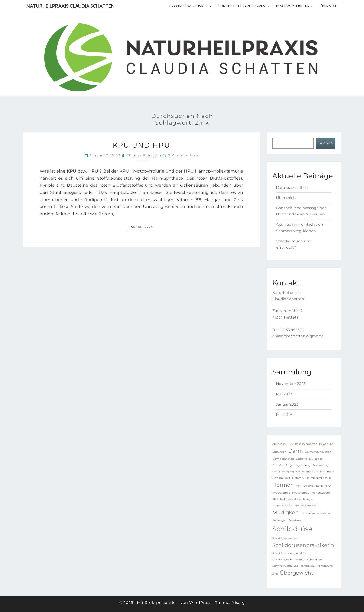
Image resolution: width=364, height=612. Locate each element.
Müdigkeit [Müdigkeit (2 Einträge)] (285, 512)
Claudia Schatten (144, 155)
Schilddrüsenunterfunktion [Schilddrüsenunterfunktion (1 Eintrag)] (289, 553)
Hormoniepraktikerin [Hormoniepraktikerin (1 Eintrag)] (309, 486)
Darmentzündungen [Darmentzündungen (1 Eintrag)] (318, 452)
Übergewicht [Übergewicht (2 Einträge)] (297, 573)
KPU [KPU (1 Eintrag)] (275, 499)
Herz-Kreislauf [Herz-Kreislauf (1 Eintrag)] (281, 478)
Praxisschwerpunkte (188, 6)
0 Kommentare (183, 155)
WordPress (200, 603)
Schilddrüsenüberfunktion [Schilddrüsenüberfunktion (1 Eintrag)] (289, 560)
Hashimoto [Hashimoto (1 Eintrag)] (327, 472)
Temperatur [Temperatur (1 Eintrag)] (308, 566)
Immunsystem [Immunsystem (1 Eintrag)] (321, 493)
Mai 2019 (284, 415)
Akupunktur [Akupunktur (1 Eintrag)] (280, 444)
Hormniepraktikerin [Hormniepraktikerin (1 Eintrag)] (318, 478)
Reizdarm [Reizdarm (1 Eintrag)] (295, 520)
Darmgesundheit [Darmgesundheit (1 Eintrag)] (283, 459)
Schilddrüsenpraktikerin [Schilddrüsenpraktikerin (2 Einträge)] (303, 545)
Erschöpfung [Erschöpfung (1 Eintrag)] (320, 465)
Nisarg (238, 603)
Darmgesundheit (292, 187)
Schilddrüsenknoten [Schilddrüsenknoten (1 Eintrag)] (285, 538)
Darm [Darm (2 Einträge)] (296, 451)
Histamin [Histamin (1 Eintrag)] (298, 478)
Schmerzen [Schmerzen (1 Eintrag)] (314, 560)
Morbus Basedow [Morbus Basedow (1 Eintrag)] (305, 506)
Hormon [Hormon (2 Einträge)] (283, 485)
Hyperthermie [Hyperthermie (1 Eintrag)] (281, 493)
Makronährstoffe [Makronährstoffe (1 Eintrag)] (291, 499)
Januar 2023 (287, 404)
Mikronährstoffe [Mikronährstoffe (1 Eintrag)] (282, 506)
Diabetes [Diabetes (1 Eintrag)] (302, 459)
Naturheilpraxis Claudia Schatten (70, 6)
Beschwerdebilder (293, 6)
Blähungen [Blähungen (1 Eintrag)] (279, 452)
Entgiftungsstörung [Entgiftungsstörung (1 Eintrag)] (298, 465)
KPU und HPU (141, 145)
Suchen (326, 143)
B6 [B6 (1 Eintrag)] (291, 444)
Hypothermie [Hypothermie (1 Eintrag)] (301, 493)
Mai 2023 (284, 394)
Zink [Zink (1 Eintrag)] (275, 574)
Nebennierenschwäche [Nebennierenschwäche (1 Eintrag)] (315, 513)
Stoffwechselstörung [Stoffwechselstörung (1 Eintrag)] (285, 566)
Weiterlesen (143, 227)
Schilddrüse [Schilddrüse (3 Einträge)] (292, 529)
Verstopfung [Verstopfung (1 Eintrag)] (325, 566)
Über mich (329, 6)
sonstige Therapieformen (242, 6)
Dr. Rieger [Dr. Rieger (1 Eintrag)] (316, 459)
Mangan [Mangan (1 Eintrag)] (308, 499)
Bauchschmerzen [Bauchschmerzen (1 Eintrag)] (306, 444)
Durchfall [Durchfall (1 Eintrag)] (278, 465)
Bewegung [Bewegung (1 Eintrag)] (326, 444)
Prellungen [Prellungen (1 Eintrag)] (279, 520)
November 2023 (291, 384)
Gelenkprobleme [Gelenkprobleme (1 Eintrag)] (307, 472)
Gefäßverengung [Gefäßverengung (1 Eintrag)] (283, 472)
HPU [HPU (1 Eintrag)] (328, 486)
